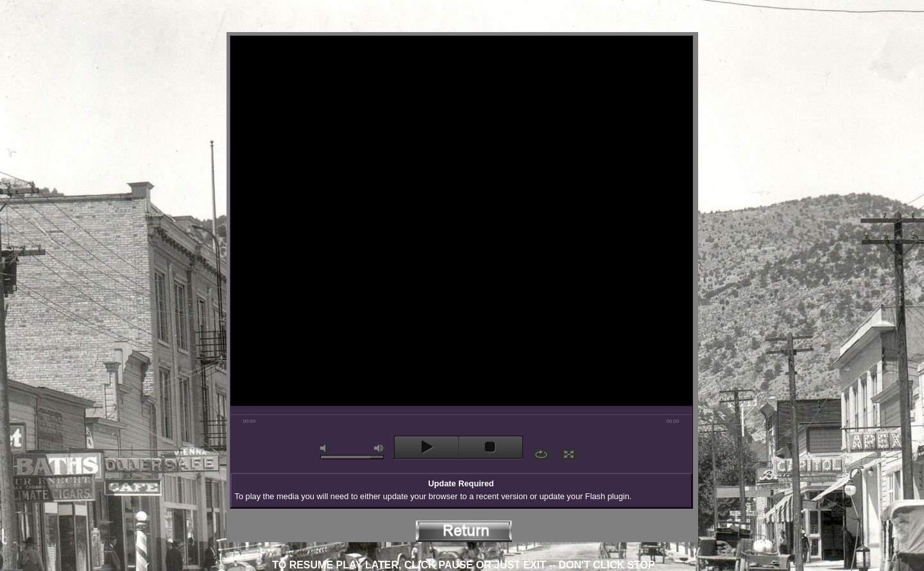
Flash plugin (607, 496)
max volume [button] (379, 448)
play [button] (426, 447)
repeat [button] (542, 454)
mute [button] (325, 448)
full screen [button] (570, 454)
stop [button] (491, 447)
